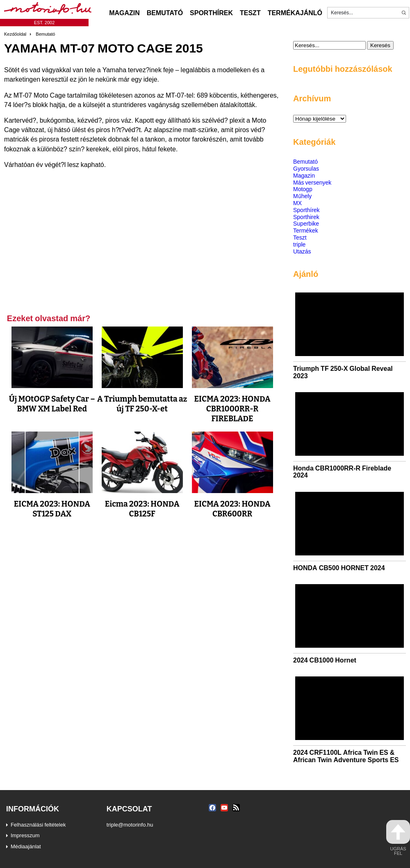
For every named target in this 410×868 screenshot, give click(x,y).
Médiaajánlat (26, 846)
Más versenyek (312, 182)
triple (299, 244)
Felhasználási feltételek (38, 825)
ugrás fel (398, 838)
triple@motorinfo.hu (130, 825)
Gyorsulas (306, 168)
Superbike (306, 223)
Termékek (306, 230)
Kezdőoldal (15, 34)
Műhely (302, 196)
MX (297, 203)
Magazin (124, 13)
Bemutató (165, 13)
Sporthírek (211, 13)
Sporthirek (306, 217)
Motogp (303, 189)
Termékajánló (295, 13)
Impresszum (25, 835)
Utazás (302, 251)
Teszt (250, 13)
